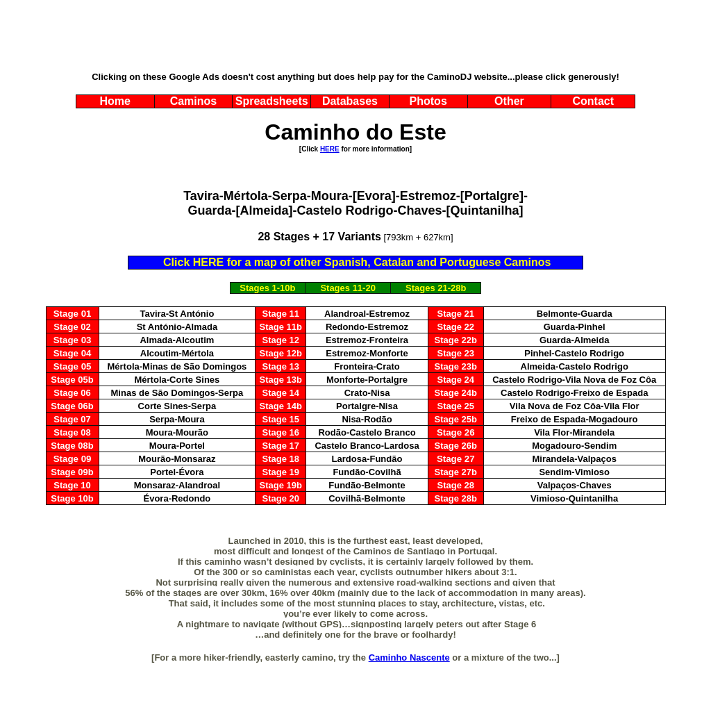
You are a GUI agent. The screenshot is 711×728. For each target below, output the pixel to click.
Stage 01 (73, 314)
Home (115, 101)
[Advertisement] (355, 37)
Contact (593, 101)
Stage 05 (73, 366)
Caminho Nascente (409, 657)
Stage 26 (456, 432)
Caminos (194, 101)
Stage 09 (73, 459)
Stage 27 (456, 459)
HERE (330, 149)
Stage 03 (73, 340)
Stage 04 (73, 353)
